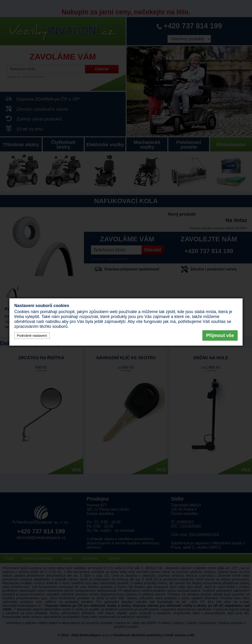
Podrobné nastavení (32, 336)
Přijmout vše (220, 335)
